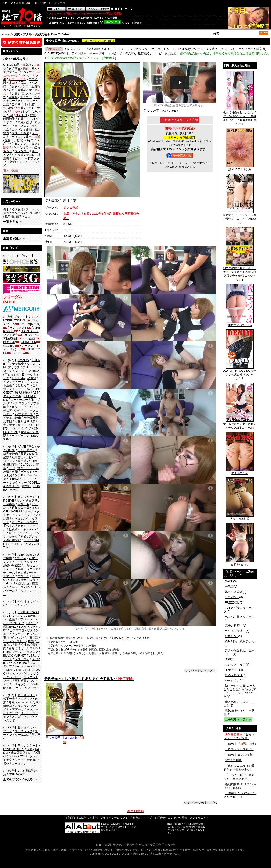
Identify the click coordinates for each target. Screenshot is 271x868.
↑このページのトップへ (200, 670)
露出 (29, 137)
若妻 (29, 90)
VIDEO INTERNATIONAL (21, 319)
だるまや (21, 558)
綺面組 (33, 461)
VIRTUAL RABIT (28, 612)
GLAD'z (26, 465)
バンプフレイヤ (14, 623)
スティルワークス (20, 544)
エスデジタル (12, 396)
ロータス (18, 764)
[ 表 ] (64, 201)
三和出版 (9, 504)
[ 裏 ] (75, 201)
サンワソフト (18, 328)
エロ (28, 217)
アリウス (14, 367)
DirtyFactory (26, 555)
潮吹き (13, 97)
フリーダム (22, 659)
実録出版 (24, 504)
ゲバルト (26, 472)
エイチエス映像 (21, 416)
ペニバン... (232, 597)
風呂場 (9, 217)
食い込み (21, 126)
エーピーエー (19, 400)
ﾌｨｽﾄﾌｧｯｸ (18, 155)
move (26, 702)
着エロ (30, 155)
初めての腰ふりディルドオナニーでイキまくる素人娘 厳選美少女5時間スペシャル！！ (240, 273)
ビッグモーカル (22, 634)
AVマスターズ (24, 414)
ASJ (35, 392)
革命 (31, 447)
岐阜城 (22, 461)
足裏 (15, 93)
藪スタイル (25, 728)
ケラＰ (19, 475)
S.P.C (7, 439)
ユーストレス (24, 731)
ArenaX (34, 371)
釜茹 (24, 454)
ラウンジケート (28, 746)
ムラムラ (21, 706)
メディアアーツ (14, 709)
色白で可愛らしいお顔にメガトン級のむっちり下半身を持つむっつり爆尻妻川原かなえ (240, 117)
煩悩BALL (10, 627)
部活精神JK (22, 645)
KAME (22, 447)
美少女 (8, 72)
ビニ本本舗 (17, 630)
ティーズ (19, 353)
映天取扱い (23, 392)
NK (20, 601)
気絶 (21, 122)
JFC (35, 508)
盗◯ (29, 122)
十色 (24, 580)
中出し (30, 108)
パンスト (26, 93)
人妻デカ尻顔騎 (240, 517)
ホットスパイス (20, 673)
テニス (30, 209)
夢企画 (36, 735)
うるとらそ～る (25, 385)
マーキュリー (26, 695)
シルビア (32, 515)
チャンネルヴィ (25, 562)
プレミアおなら (235, 665)
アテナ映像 (17, 364)
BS (5, 630)
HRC (27, 389)
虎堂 (29, 587)
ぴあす (34, 627)
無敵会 (8, 706)
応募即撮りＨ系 (25, 421)
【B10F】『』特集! (240, 744)
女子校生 (15, 68)
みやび (33, 706)
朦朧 (19, 217)
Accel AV (23, 360)
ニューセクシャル (17, 605)
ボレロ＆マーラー (27, 688)
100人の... (232, 636)
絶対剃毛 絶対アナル (240, 641)
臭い (37, 213)
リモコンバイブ (24, 140)
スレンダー (22, 151)
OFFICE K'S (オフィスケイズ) (22, 427)
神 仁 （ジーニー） (21, 533)
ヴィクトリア (12, 389)
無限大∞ (14, 702)
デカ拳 (22, 573)
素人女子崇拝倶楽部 (20, 538)
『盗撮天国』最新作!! (239, 749)
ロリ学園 (34, 753)
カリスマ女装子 (235, 631)
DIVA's (14, 580)
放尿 (33, 115)
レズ (26, 111)
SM (11, 115)
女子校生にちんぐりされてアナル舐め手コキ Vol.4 (240, 424)
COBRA (10, 346)
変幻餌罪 (21, 681)
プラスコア (31, 652)
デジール (24, 576)
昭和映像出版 (21, 508)
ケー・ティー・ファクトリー (20, 481)
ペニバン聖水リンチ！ (240, 617)
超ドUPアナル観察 (240, 168)
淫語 (6, 104)
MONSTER (29, 342)
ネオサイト (32, 601)
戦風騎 (13, 529)
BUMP (23, 627)
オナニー (26, 97)
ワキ (29, 147)
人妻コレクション (20, 636)
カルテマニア (26, 450)
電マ (34, 144)
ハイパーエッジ (15, 616)
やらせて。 (232, 680)
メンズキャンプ (22, 717)
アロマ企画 (12, 374)
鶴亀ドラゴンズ (28, 569)
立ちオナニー (26, 101)
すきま (16, 519)
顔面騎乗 (9, 119)
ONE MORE (17, 774)
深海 (6, 519)
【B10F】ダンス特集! (239, 755)
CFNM (7, 65)
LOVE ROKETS (14, 749)
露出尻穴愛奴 (234, 592)
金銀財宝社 (11, 465)
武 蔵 (35, 702)
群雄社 (26, 486)
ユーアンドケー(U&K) (20, 733)
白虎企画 (9, 342)
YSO (21, 771)
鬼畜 (8, 140)
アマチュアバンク (20, 409)
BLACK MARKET (15, 655)
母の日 (32, 616)
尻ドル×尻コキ (240, 563)
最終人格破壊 (234, 675)
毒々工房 (18, 587)
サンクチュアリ (27, 501)
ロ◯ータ (21, 72)
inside (33, 436)
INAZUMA (18, 378)
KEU (12, 468)
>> (13, 222)
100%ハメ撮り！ (14, 641)
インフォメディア (15, 382)
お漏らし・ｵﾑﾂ (27, 119)
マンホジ (18, 213)
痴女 (15, 86)
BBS (31, 641)
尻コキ (25, 83)
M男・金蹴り (23, 65)
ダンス (24, 144)
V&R (32, 655)
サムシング (25, 497)
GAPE (229, 581)
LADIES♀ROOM (16, 756)
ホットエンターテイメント (20, 682)
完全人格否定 (234, 626)
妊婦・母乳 (16, 90)
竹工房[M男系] (31, 324)
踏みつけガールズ (21, 648)
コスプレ (18, 129)
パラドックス (26, 619)
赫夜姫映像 (11, 454)
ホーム (6, 34)
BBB (228, 659)
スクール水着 (21, 133)
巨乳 (21, 108)
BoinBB (31, 623)
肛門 (29, 213)
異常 (6, 209)
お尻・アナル (23, 34)
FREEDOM (232, 602)
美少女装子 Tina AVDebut (64, 736)
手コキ (33, 79)
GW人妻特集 (233, 760)
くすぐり (9, 122)
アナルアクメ (240, 472)
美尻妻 (229, 587)
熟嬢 (24, 537)
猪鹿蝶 (32, 378)
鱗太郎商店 (18, 753)
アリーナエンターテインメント (22, 369)
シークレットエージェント (21, 513)
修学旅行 (18, 209)
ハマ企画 (29, 338)
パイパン (18, 147)
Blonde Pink (23, 666)
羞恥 (15, 144)
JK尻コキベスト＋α (240, 324)
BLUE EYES (19, 663)
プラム (17, 652)
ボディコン (16, 137)
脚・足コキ (11, 83)
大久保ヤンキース (15, 425)
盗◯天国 (24, 583)
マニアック (25, 699)
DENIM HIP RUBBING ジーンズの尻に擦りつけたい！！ (240, 373)
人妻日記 (32, 637)
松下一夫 (9, 699)
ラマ (29, 749)
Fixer (19, 670)
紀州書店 (18, 457)
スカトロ (21, 115)
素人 (34, 68)
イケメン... (232, 670)
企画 (29, 129)
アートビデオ (18, 436)
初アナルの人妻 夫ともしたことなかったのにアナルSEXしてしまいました (240, 691)
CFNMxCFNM (12, 511)
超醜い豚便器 (12, 565)
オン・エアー (21, 407)
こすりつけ (19, 104)
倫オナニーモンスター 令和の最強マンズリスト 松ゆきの (240, 217)
